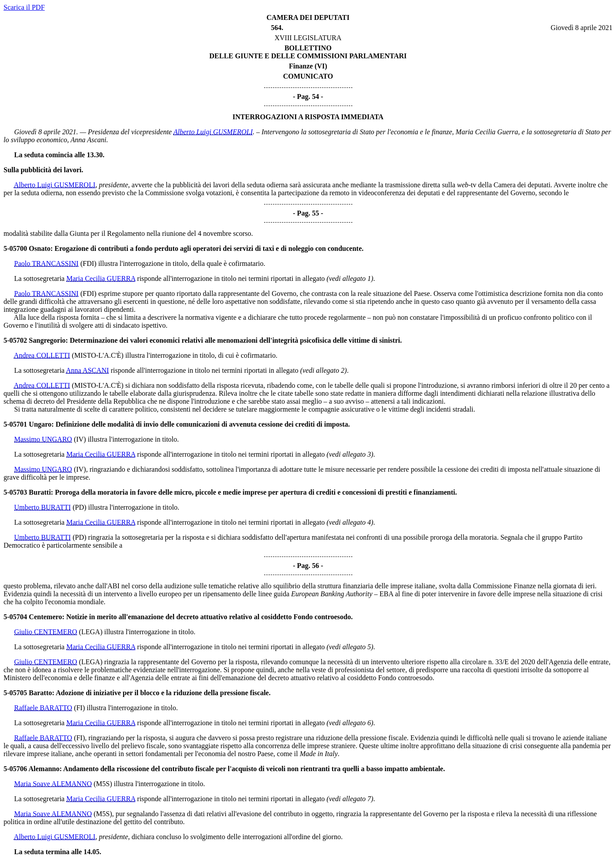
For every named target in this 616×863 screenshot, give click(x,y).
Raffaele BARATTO (43, 708)
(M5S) (103, 784)
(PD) (79, 507)
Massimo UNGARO (43, 439)
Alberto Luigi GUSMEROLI (213, 132)
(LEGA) (91, 632)
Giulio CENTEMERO (46, 632)
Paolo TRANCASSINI (46, 263)
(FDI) (88, 263)
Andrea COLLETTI (42, 355)
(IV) (80, 439)
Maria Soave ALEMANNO (53, 784)
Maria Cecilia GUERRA (101, 278)
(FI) (79, 708)
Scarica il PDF (24, 7)
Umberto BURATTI (42, 507)
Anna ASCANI (87, 370)
